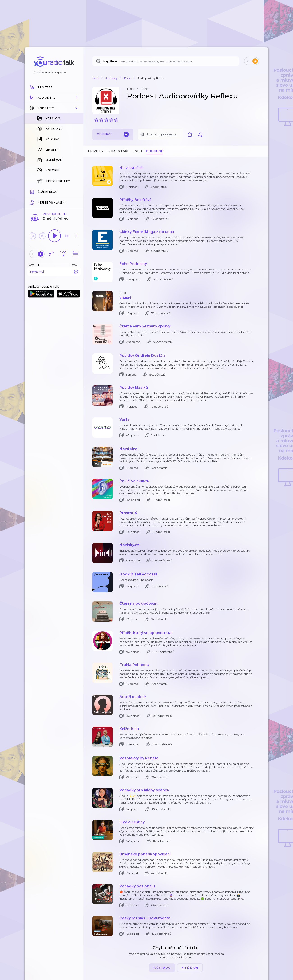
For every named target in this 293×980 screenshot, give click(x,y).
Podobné (155, 151)
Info (138, 151)
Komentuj (54, 198)
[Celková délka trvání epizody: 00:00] (76, 191)
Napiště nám (190, 968)
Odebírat (113, 134)
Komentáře (118, 151)
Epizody (96, 151)
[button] (54, 98)
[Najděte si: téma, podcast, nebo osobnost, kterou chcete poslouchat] (166, 61)
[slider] (39, 192)
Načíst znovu (162, 968)
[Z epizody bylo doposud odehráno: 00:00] (32, 191)
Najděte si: (110, 61)
